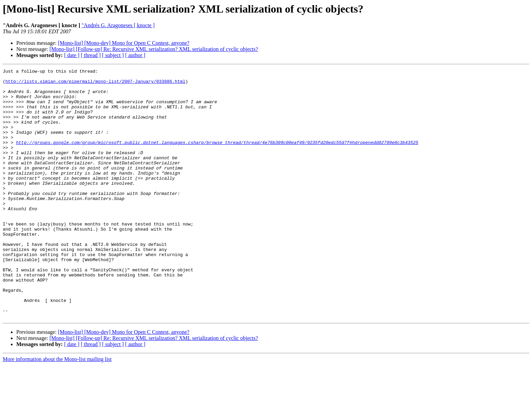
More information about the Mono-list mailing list (57, 409)
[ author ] (135, 55)
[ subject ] (113, 55)
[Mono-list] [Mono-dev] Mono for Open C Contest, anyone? (124, 43)
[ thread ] (91, 55)
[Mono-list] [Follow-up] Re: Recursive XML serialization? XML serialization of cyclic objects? (154, 49)
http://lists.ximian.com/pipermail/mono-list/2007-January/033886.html (95, 84)
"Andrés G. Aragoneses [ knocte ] (118, 25)
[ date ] (72, 55)
